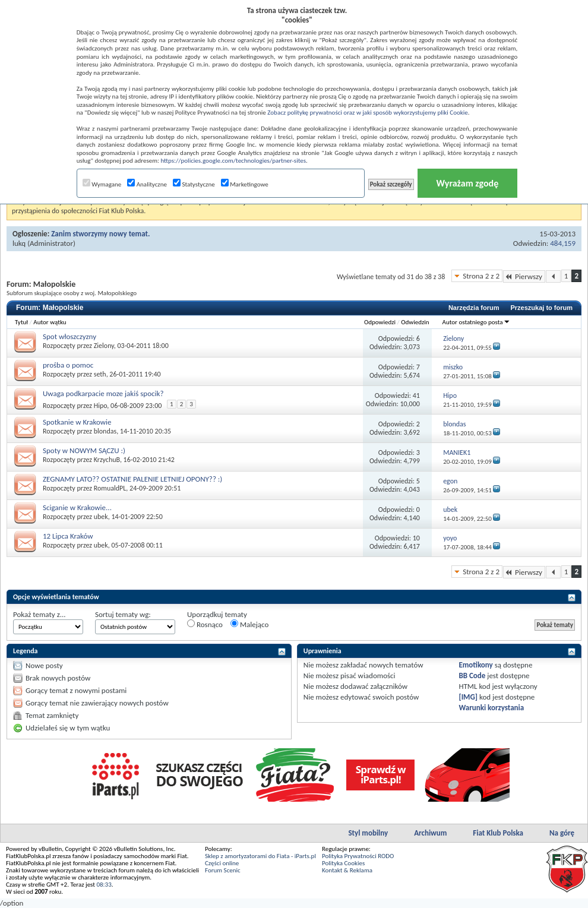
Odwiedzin (415, 322)
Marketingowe (245, 184)
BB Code (472, 676)
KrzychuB (107, 460)
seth (100, 374)
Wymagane (102, 184)
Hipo (101, 406)
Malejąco (249, 624)
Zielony (104, 346)
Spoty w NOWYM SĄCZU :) (84, 450)
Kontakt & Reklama (347, 870)
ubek (101, 517)
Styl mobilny (368, 833)
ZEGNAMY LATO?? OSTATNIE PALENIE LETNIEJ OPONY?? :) (132, 479)
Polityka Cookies (343, 863)
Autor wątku (50, 322)
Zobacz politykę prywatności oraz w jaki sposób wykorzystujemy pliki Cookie (367, 113)
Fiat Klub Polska (498, 833)
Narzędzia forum (474, 308)
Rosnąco (205, 624)
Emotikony (475, 665)
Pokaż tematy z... (39, 614)
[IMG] (468, 697)
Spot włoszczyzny (69, 336)
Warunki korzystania (491, 708)
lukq (19, 243)
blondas (105, 431)
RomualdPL (110, 488)
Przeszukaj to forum (541, 308)
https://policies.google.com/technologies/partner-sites (233, 161)
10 (416, 538)
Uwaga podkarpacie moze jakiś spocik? (103, 393)
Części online (222, 863)
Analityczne (147, 184)
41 (416, 396)
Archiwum (430, 833)
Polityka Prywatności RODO (358, 856)
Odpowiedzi (380, 322)
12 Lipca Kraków (68, 536)
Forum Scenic (223, 870)
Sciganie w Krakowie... (77, 507)
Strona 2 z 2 (481, 276)
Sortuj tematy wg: (123, 614)
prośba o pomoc (68, 365)
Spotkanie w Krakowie (77, 422)
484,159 (563, 243)
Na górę (562, 833)
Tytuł (21, 322)
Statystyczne (194, 184)
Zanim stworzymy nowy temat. (100, 234)
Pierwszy (524, 276)
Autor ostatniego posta (476, 322)
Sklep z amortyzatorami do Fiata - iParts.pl (260, 856)
